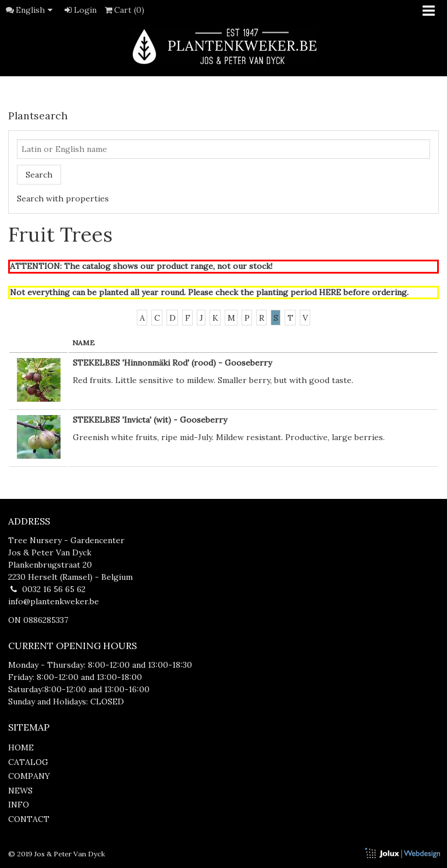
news (20, 791)
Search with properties (63, 199)
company (29, 776)
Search (39, 175)
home (21, 747)
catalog (28, 762)
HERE (330, 292)
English (36, 10)
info (19, 805)
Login (79, 10)
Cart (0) (124, 10)
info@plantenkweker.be (54, 601)
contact (29, 819)
